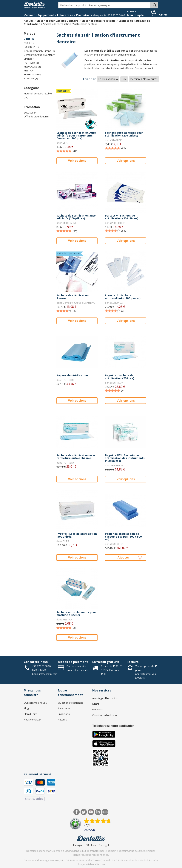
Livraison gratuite (106, 662)
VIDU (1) (29, 39)
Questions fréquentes (71, 703)
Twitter (84, 812)
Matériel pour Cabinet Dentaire (57, 21)
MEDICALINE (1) (32, 67)
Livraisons (64, 714)
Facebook (77, 812)
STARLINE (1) (31, 78)
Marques (98, 15)
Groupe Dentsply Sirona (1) (39, 51)
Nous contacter (32, 720)
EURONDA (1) (31, 47)
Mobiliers (98, 709)
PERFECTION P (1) (34, 74)
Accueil (29, 21)
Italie (94, 845)
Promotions (84, 15)
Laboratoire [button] (66, 15)
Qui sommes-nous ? (35, 703)
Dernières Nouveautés (144, 79)
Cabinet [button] (31, 15)
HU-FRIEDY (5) (31, 63)
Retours (133, 662)
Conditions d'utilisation (105, 715)
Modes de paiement (73, 662)
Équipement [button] (47, 15)
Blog (26, 708)
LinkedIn (98, 812)
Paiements (64, 708)
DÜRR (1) (29, 43)
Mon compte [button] (137, 15)
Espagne (78, 845)
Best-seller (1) (32, 113)
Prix (124, 79)
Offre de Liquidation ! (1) (38, 116)
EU (87, 845)
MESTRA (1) (30, 70)
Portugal (104, 845)
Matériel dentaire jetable (98, 21)
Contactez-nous (36, 662)
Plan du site (30, 714)
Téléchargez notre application (113, 726)
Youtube (91, 812)
